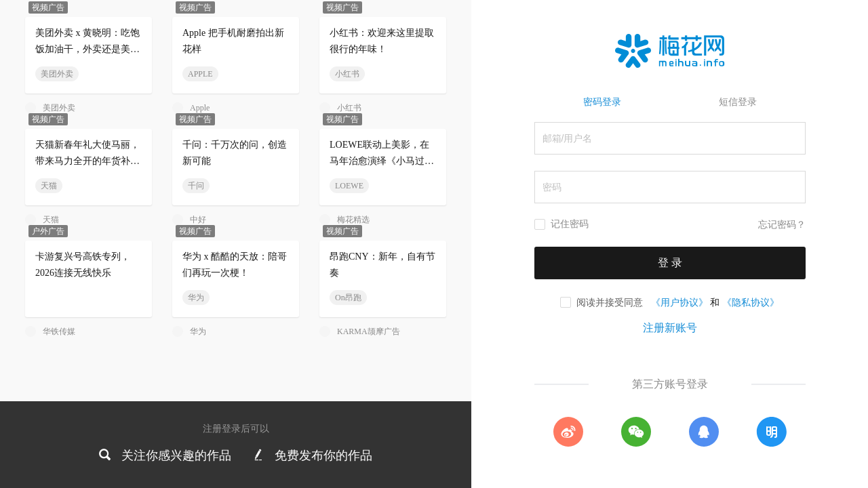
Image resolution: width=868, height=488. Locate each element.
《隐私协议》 (751, 302)
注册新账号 (670, 328)
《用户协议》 (679, 302)
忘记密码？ (782, 225)
